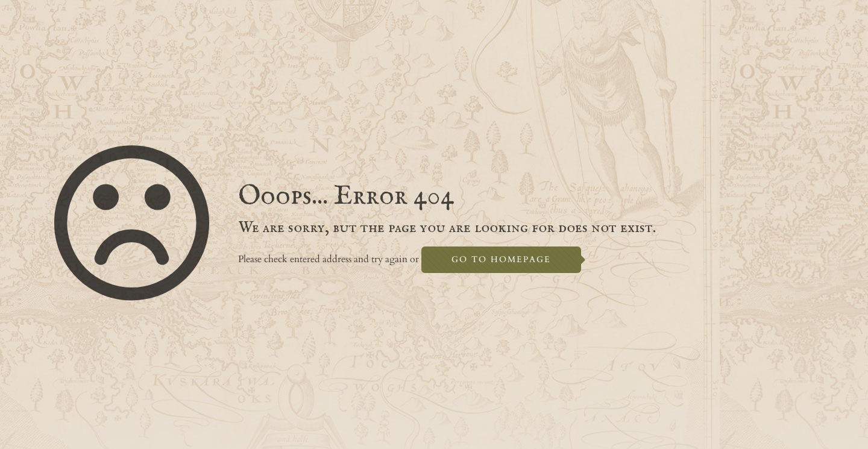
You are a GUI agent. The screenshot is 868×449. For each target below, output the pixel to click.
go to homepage (501, 259)
